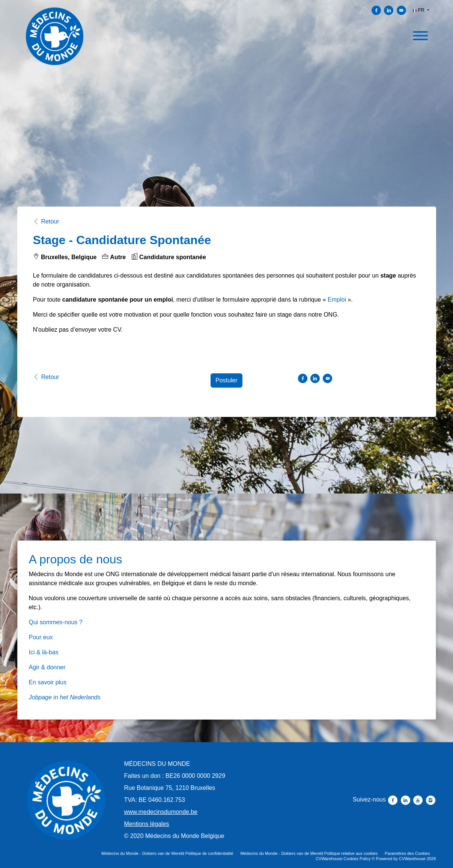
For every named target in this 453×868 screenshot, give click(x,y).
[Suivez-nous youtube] (419, 799)
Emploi (337, 300)
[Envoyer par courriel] (401, 10)
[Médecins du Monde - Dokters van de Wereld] (66, 800)
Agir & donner (47, 667)
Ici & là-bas (44, 652)
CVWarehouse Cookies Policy (343, 859)
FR (419, 10)
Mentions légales (147, 824)
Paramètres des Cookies (407, 853)
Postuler (226, 380)
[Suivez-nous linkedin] (406, 799)
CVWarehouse (412, 859)
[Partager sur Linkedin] (389, 10)
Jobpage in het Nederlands (65, 697)
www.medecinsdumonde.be (161, 812)
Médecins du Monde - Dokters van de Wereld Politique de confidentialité (167, 853)
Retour (46, 222)
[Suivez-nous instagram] (431, 799)
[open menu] (420, 35)
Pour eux (41, 637)
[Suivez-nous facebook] (394, 799)
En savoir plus (48, 682)
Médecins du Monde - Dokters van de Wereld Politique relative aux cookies (309, 853)
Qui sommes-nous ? (56, 622)
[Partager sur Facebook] (376, 10)
